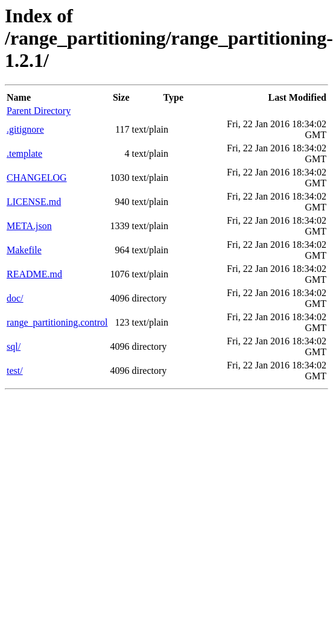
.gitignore (25, 129)
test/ (15, 371)
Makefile (24, 250)
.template (24, 153)
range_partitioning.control (57, 322)
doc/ (15, 298)
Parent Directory (39, 111)
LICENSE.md (34, 202)
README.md (34, 274)
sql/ (14, 346)
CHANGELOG (37, 178)
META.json (29, 226)
